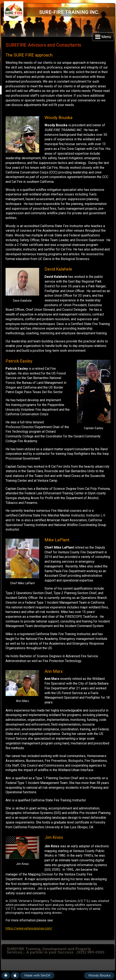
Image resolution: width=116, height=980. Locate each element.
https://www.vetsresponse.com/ (29, 928)
